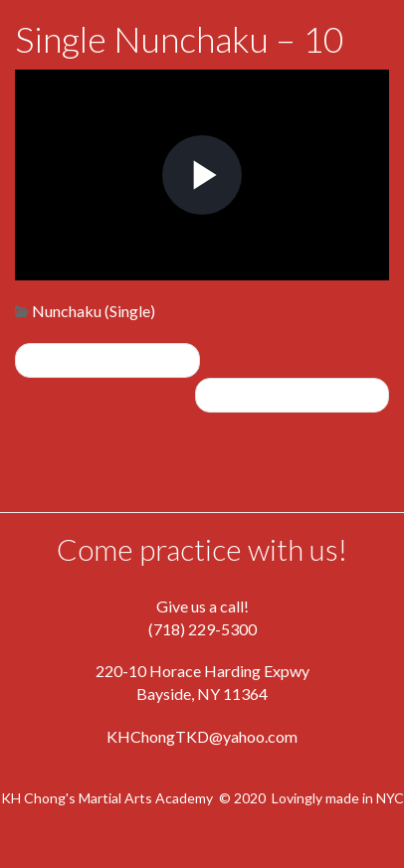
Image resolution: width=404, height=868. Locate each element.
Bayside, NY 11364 (202, 694)
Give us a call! (202, 606)
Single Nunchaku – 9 (107, 359)
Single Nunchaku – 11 (292, 394)
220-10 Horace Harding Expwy (202, 671)
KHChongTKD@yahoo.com (202, 736)
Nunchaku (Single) (94, 311)
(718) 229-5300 (202, 629)
